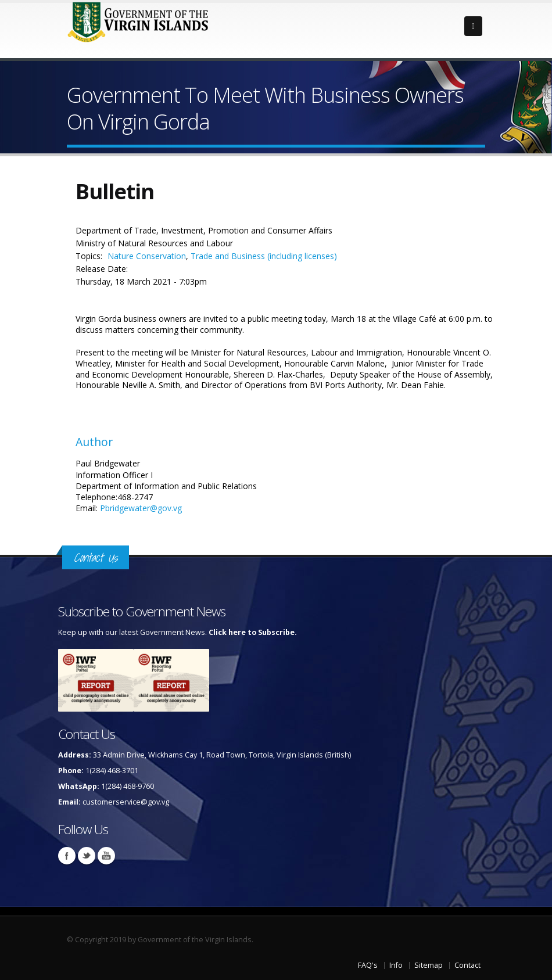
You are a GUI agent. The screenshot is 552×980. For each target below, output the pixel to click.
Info (396, 965)
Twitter (87, 856)
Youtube (106, 856)
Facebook (67, 856)
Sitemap (429, 965)
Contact (467, 965)
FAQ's (368, 965)
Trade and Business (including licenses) (264, 256)
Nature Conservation (147, 256)
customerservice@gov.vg (126, 802)
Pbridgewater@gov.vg (141, 508)
